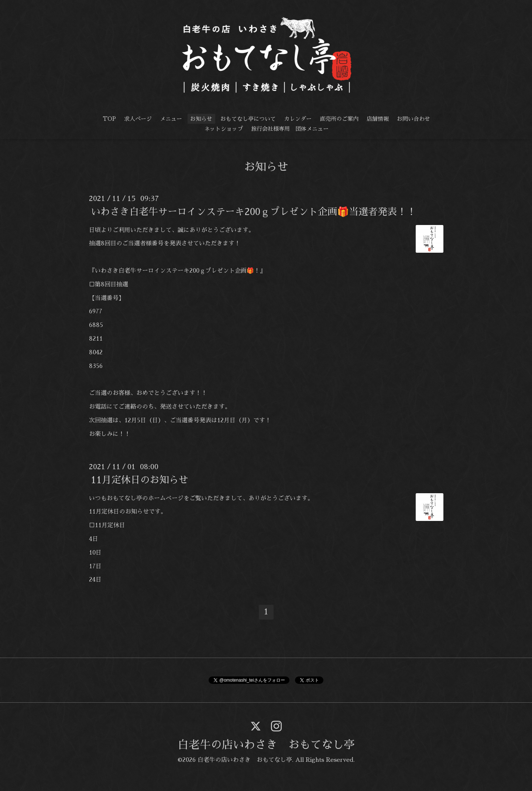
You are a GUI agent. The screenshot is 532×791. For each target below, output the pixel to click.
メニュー (171, 119)
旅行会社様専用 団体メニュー (290, 129)
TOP (109, 119)
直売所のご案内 (339, 119)
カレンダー (298, 119)
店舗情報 (378, 119)
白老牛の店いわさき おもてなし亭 (266, 745)
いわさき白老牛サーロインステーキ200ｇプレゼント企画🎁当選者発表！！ (253, 211)
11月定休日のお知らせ (140, 480)
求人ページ (138, 119)
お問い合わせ (413, 119)
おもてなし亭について (248, 119)
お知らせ (201, 119)
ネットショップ (224, 129)
